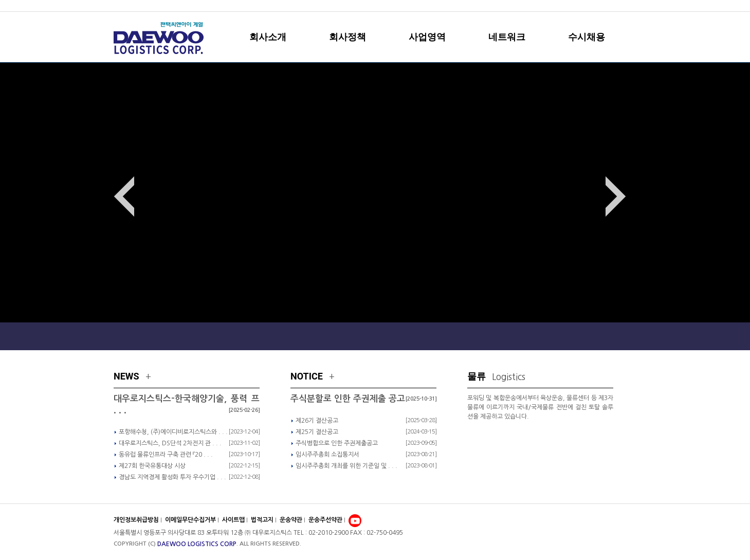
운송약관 (292, 520)
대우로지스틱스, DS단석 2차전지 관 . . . (170, 443)
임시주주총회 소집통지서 (327, 455)
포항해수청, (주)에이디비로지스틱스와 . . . (173, 432)
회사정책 (347, 37)
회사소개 (268, 37)
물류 (496, 376)
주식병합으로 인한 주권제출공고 (337, 443)
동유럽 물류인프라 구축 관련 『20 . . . (166, 455)
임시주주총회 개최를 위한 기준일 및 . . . (346, 466)
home (566, 6)
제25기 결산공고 (317, 432)
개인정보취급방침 (136, 520)
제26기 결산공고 (317, 421)
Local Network (596, 335)
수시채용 (587, 37)
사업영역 (427, 37)
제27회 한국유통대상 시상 (152, 466)
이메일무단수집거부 (190, 520)
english (622, 6)
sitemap (592, 6)
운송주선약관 (326, 520)
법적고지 (263, 520)
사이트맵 (234, 520)
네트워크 (507, 37)
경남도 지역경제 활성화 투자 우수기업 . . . (172, 477)
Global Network (506, 335)
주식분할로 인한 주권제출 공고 (348, 399)
